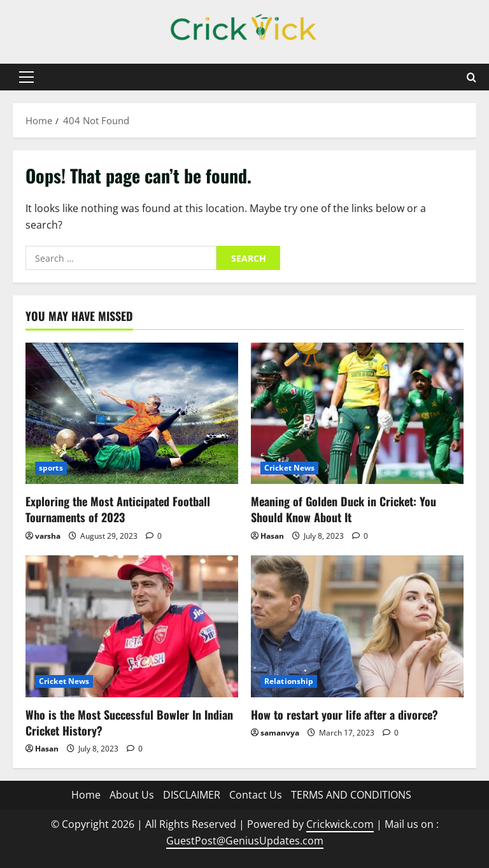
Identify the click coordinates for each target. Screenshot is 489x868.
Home (86, 795)
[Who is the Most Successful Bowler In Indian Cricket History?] (132, 626)
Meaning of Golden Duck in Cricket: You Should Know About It (344, 509)
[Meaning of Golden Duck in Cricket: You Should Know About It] (357, 414)
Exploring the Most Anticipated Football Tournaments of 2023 (118, 509)
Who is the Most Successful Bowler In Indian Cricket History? (129, 722)
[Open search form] (471, 77)
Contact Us (256, 795)
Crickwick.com (340, 824)
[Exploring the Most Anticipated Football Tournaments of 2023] (132, 414)
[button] (26, 77)
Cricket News (289, 468)
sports (51, 468)
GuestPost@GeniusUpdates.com (245, 841)
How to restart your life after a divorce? (344, 715)
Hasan (272, 536)
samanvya (280, 733)
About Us (132, 795)
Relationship (289, 681)
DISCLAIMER (192, 795)
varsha (48, 536)
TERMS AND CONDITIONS (351, 795)
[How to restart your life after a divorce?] (357, 626)
